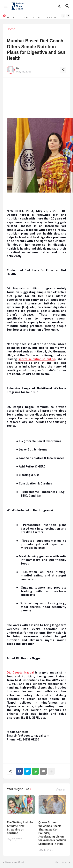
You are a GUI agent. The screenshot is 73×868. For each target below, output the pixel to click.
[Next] (68, 16)
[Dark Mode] (60, 6)
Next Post (61, 862)
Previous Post (15, 862)
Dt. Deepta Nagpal (20, 673)
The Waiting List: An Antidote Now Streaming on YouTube (20, 828)
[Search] (68, 6)
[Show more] (51, 771)
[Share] (63, 70)
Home (11, 29)
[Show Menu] (5, 6)
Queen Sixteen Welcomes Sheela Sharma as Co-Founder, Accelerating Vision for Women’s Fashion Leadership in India (52, 833)
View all (61, 789)
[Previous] (63, 16)
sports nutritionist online (37, 359)
